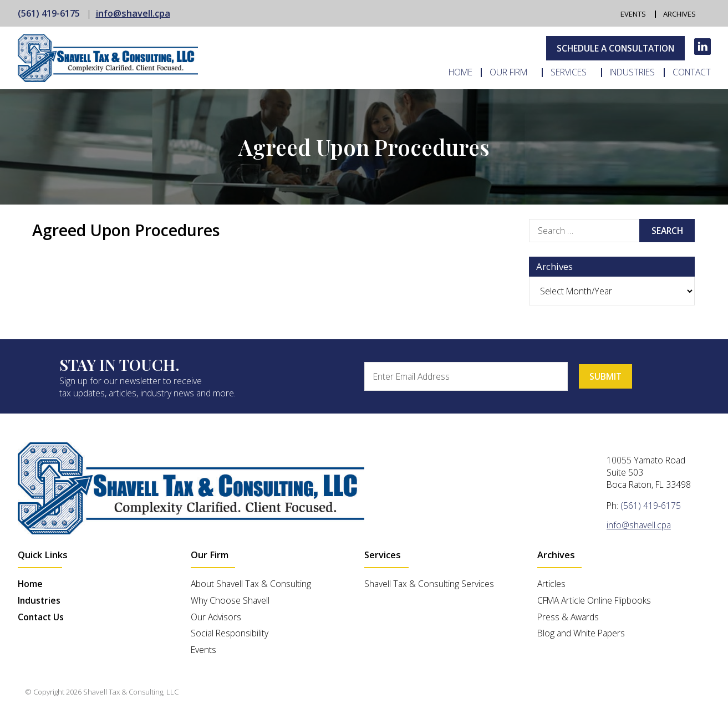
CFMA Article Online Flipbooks (594, 600)
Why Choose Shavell (230, 600)
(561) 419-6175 (49, 13)
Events (633, 14)
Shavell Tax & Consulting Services (429, 584)
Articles (551, 584)
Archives (680, 14)
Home (460, 73)
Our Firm (508, 73)
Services (569, 73)
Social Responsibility (230, 633)
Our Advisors (216, 617)
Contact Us (41, 617)
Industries (632, 73)
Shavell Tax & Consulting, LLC (131, 692)
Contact (692, 73)
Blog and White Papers (581, 633)
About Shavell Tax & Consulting (251, 584)
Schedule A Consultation (615, 48)
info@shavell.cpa (133, 13)
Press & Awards (568, 617)
